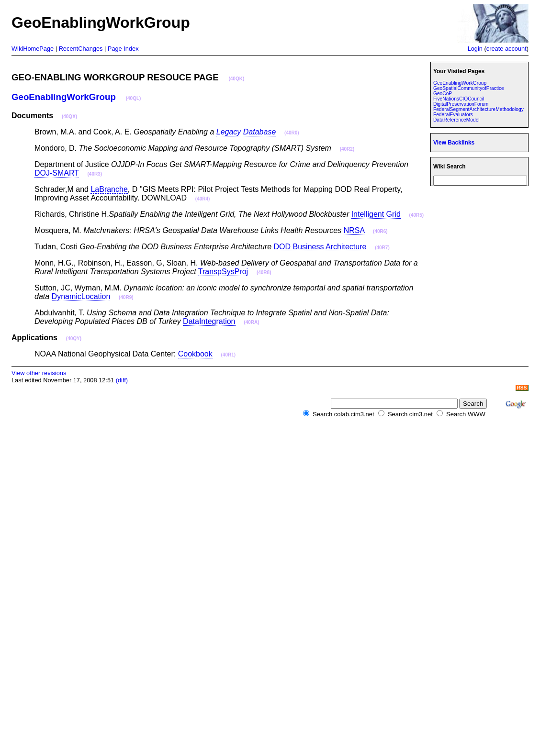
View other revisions (39, 373)
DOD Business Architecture (320, 247)
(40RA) (251, 322)
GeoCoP (443, 94)
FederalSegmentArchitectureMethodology (478, 109)
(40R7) (382, 248)
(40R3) (95, 174)
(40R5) (417, 215)
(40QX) (69, 117)
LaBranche (109, 189)
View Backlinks (454, 143)
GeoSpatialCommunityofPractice (469, 88)
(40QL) (134, 98)
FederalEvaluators (453, 115)
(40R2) (347, 149)
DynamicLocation (81, 296)
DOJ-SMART (57, 173)
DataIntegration (209, 321)
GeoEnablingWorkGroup (64, 97)
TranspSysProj (223, 272)
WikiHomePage (33, 49)
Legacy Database (246, 132)
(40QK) (236, 79)
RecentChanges (81, 49)
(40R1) (229, 355)
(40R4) (203, 199)
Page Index (123, 49)
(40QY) (74, 339)
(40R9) (126, 297)
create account (506, 49)
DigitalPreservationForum (461, 104)
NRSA (354, 230)
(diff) (122, 380)
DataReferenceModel (456, 120)
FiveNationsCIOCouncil (459, 99)
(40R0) (292, 133)
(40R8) (264, 272)
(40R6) (380, 231)
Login (475, 49)
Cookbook (195, 354)
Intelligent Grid (376, 214)
